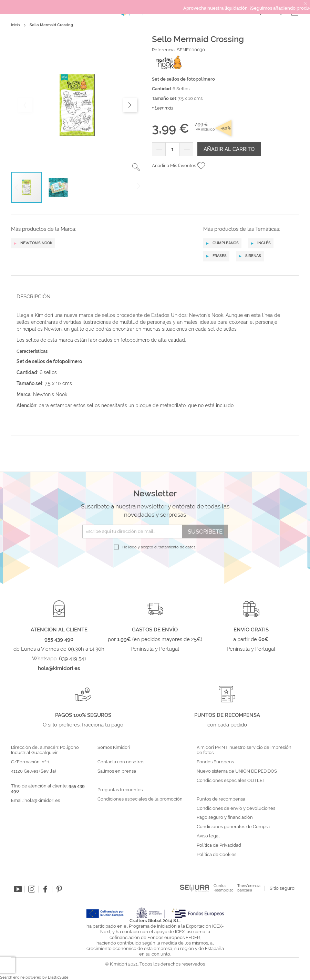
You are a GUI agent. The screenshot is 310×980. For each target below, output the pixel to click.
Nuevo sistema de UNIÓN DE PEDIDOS (237, 771)
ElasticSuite (58, 977)
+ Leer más (163, 108)
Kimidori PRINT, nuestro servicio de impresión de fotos (244, 750)
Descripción (34, 297)
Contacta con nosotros (121, 762)
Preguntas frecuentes (120, 790)
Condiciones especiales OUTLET (231, 781)
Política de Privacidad (219, 845)
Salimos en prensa (117, 771)
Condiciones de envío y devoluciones (236, 808)
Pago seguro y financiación (225, 817)
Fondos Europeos (215, 762)
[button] (136, 167)
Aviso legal (208, 836)
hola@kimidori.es (42, 800)
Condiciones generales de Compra (233, 827)
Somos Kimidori (114, 747)
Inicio (15, 25)
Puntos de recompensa (221, 799)
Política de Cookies (216, 855)
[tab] (153, 296)
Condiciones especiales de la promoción (141, 799)
